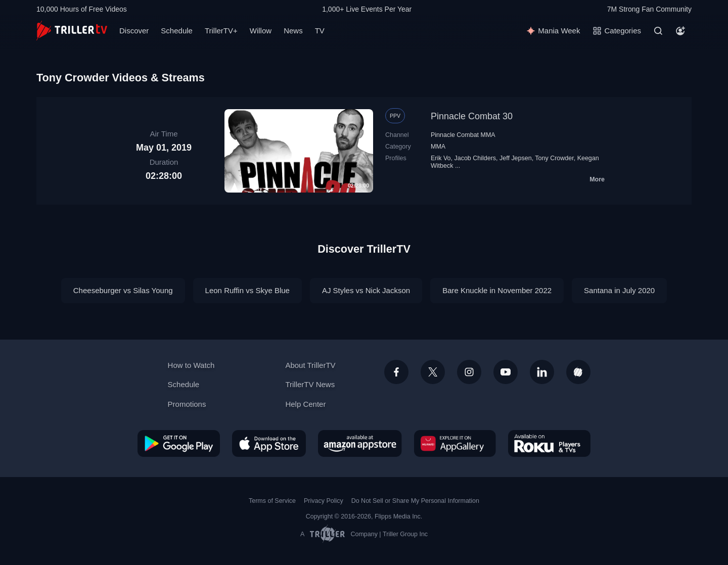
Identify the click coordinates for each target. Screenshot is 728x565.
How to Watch (191, 365)
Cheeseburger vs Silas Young (123, 290)
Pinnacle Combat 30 (472, 116)
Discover (134, 31)
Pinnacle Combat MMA (463, 135)
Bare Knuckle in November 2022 (497, 290)
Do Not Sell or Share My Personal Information (415, 501)
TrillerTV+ (221, 31)
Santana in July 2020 (619, 290)
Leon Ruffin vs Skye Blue (247, 290)
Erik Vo (441, 158)
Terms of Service (272, 501)
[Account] (680, 31)
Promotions (187, 404)
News (293, 31)
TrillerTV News (310, 384)
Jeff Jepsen (516, 158)
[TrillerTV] (72, 31)
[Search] (658, 31)
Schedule (177, 31)
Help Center (305, 404)
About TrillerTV (310, 365)
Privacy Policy (324, 501)
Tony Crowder (554, 158)
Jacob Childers (475, 158)
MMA (438, 147)
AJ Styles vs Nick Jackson (366, 290)
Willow (261, 31)
